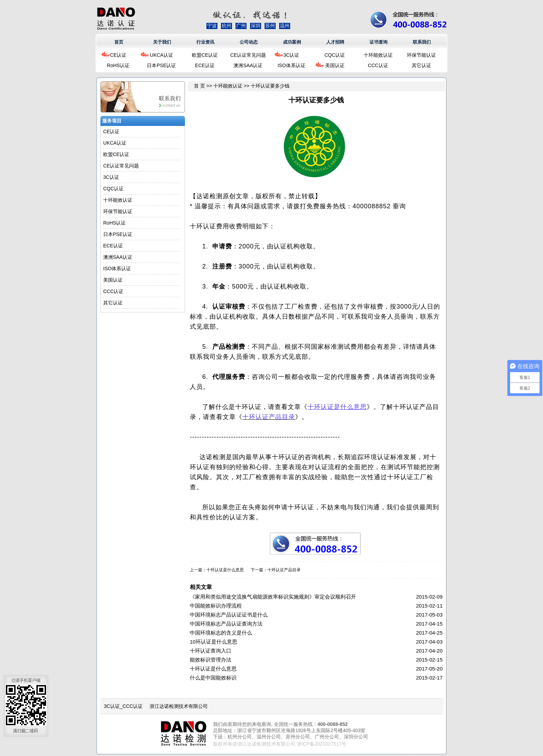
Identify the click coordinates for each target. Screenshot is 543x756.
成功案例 (292, 42)
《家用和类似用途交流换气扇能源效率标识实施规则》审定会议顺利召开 (273, 597)
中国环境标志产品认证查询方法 (226, 624)
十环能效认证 (378, 55)
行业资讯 (205, 42)
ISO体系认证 (291, 65)
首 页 (199, 86)
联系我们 (422, 42)
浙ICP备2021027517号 (322, 744)
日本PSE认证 (161, 65)
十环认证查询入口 (211, 651)
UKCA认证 (162, 55)
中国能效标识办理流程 (216, 606)
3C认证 (292, 55)
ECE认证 (205, 65)
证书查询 (379, 42)
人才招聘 (335, 42)
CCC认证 (378, 65)
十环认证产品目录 (284, 570)
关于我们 (162, 42)
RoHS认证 (118, 65)
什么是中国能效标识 (213, 678)
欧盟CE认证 (205, 55)
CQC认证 (335, 55)
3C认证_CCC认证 (123, 706)
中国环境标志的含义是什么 (221, 633)
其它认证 (421, 65)
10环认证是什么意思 (213, 642)
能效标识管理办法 (211, 660)
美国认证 (335, 65)
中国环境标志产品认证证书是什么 (229, 615)
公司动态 (249, 42)
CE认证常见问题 (248, 55)
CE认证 (118, 55)
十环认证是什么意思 (225, 570)
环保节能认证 (421, 55)
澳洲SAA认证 (248, 65)
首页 (119, 42)
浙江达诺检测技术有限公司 (179, 706)
